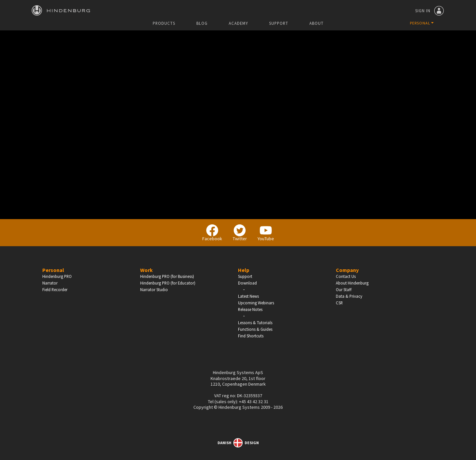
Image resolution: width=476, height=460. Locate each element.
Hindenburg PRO (57, 276)
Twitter (240, 233)
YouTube (266, 233)
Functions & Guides (255, 329)
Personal (53, 270)
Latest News (248, 296)
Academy (238, 23)
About (317, 23)
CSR (339, 303)
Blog (202, 23)
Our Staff (344, 289)
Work (146, 270)
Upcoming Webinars (256, 303)
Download (247, 283)
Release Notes (250, 309)
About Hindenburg (352, 283)
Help (244, 270)
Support (279, 23)
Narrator (50, 283)
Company (347, 270)
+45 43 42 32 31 (254, 402)
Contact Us (346, 276)
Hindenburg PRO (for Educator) (168, 283)
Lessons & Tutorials (255, 323)
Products (164, 23)
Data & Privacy (349, 296)
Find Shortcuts (251, 336)
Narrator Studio (154, 289)
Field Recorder (55, 289)
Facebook (212, 233)
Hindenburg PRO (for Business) (167, 276)
